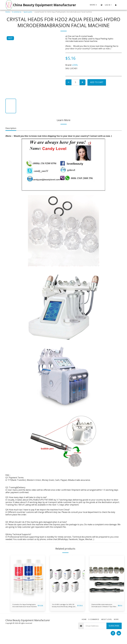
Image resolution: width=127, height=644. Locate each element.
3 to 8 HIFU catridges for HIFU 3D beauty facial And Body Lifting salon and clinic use (64, 606)
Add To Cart (97, 82)
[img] (28, 578)
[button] (120, 5)
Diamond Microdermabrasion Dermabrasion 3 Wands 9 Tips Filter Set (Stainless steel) (103, 606)
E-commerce (17, 12)
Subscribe (114, 627)
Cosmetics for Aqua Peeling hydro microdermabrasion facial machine (28, 606)
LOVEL (75, 65)
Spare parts (28, 12)
